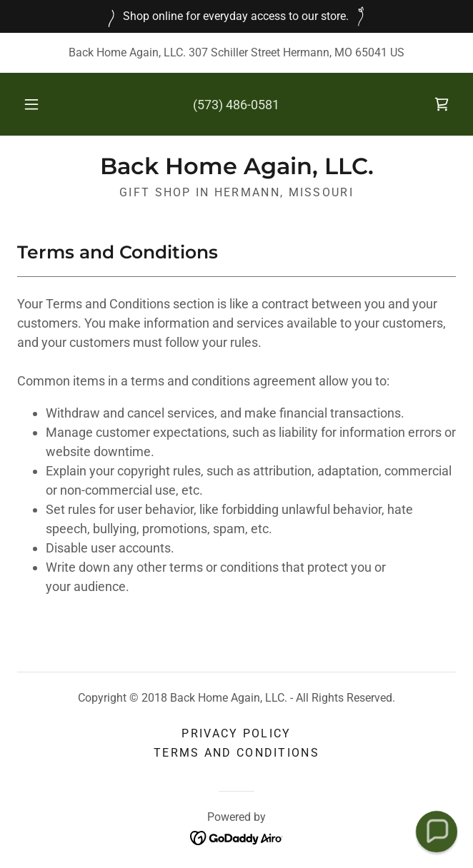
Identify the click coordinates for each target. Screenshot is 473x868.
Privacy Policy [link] (236, 733)
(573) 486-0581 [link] (236, 105)
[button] (38, 104)
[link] (442, 104)
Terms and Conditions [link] (236, 753)
